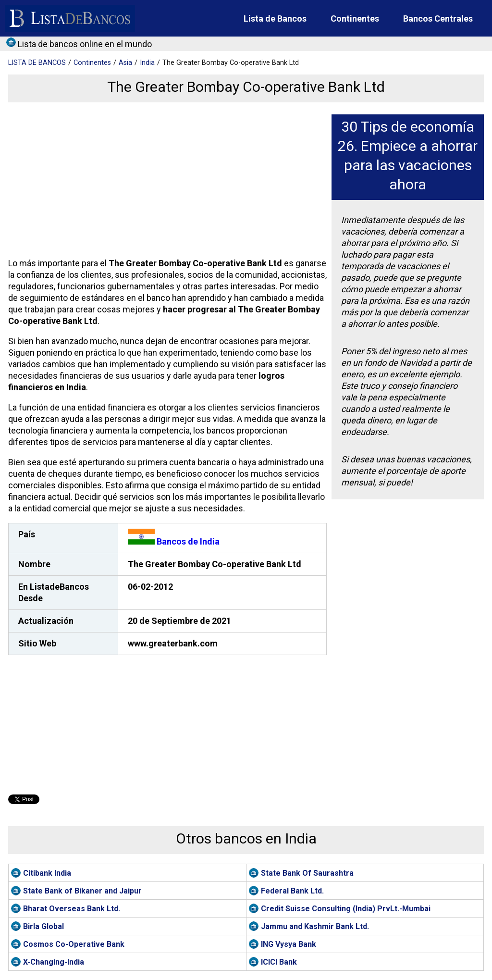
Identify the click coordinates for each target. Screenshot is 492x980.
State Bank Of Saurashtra (307, 873)
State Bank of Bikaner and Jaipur (82, 891)
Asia (125, 63)
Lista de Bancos (275, 19)
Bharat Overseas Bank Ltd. (72, 909)
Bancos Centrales (438, 19)
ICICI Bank (279, 962)
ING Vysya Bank (289, 944)
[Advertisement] (166, 182)
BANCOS (37, 63)
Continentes (355, 19)
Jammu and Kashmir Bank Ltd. (315, 926)
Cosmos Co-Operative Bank (74, 944)
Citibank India (47, 873)
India (147, 63)
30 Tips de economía (408, 127)
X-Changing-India (54, 962)
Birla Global (43, 926)
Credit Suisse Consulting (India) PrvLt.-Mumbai (346, 909)
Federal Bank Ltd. (292, 891)
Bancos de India (174, 541)
